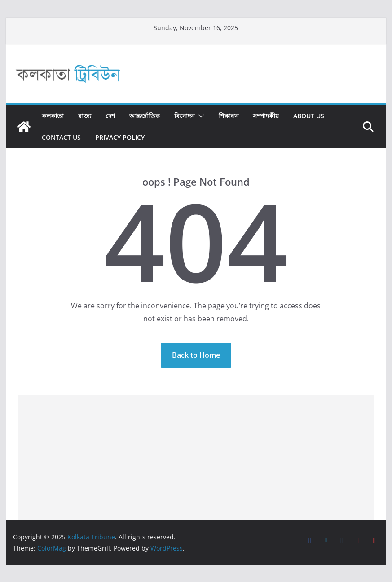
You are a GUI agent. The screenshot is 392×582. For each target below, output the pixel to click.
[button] (199, 116)
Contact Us (61, 137)
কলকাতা (53, 116)
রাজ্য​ (85, 116)
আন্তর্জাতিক (145, 116)
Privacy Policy (120, 137)
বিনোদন (184, 116)
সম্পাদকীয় (266, 116)
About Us (309, 116)
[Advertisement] (196, 458)
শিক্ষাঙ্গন (229, 116)
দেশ (110, 116)
